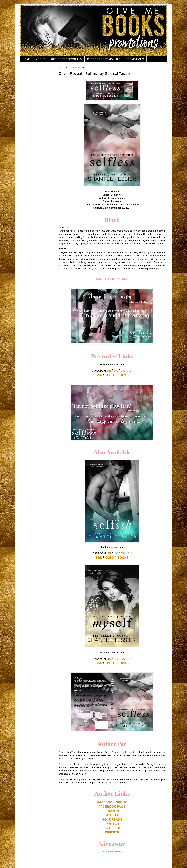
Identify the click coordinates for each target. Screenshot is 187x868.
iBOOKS (123, 375)
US (109, 371)
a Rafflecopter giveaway (112, 851)
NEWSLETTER (112, 815)
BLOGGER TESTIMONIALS (104, 59)
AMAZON (112, 811)
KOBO (109, 375)
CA (123, 371)
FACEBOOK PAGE (112, 807)
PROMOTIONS (135, 59)
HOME (27, 59)
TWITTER (112, 824)
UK (116, 371)
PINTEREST (112, 828)
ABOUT (40, 59)
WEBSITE (112, 832)
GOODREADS (112, 820)
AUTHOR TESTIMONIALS (66, 59)
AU (130, 371)
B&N (99, 375)
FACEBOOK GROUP (112, 802)
